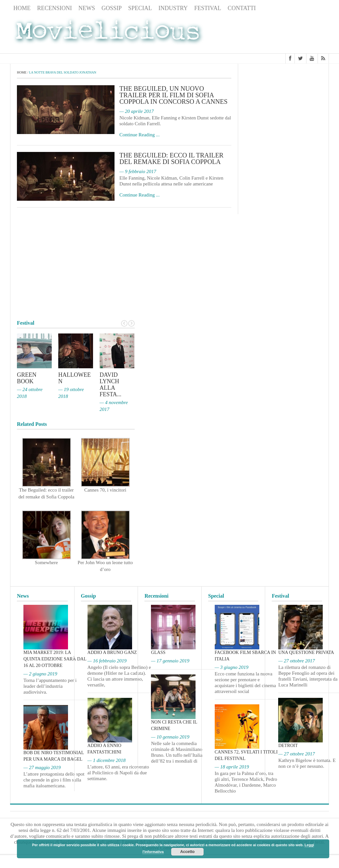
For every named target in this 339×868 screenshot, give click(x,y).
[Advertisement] (277, 34)
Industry (173, 8)
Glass (158, 652)
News (87, 8)
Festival (208, 8)
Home (22, 8)
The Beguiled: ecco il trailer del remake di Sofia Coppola (171, 158)
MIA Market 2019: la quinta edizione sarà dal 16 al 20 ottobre (55, 659)
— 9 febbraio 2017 (138, 171)
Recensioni (54, 8)
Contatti (242, 8)
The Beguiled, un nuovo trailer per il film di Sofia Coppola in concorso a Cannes (173, 95)
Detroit (288, 746)
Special (140, 8)
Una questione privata (306, 652)
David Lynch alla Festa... (110, 385)
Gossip (112, 8)
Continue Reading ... (140, 135)
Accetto (187, 852)
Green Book (27, 378)
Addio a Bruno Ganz (112, 652)
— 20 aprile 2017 (136, 111)
